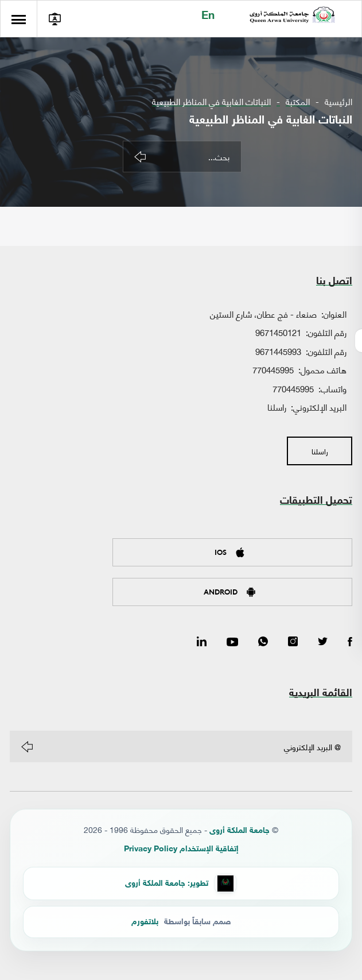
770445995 (273, 369)
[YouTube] (232, 642)
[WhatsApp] (263, 642)
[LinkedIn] (202, 642)
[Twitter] (323, 642)
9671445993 (278, 351)
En (206, 16)
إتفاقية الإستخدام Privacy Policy (181, 849)
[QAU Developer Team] (181, 883)
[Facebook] (350, 642)
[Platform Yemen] (181, 922)
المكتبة (298, 101)
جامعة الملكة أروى (240, 831)
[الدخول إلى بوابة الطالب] (57, 19)
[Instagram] (293, 642)
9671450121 (278, 332)
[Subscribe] (27, 747)
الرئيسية (338, 101)
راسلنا (277, 407)
